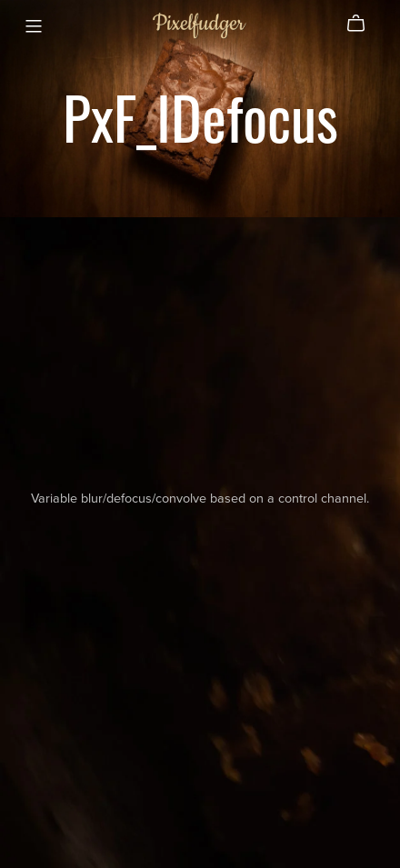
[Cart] (363, 24)
